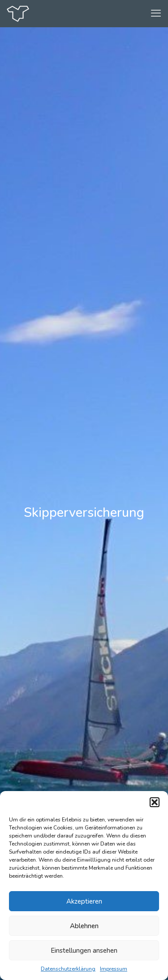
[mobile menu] (156, 13)
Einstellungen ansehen (84, 951)
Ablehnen (84, 926)
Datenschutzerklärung (68, 969)
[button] (155, 802)
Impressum (114, 969)
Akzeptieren (84, 901)
